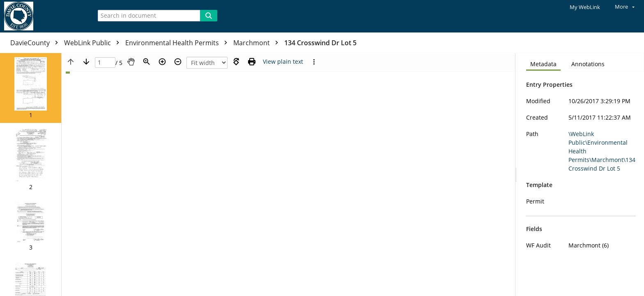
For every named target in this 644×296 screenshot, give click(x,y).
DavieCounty (36, 43)
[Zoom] (147, 62)
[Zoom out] (178, 62)
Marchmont (258, 43)
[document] (581, 175)
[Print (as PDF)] (252, 62)
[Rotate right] (236, 62)
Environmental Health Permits (178, 43)
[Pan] (131, 62)
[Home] (43, 16)
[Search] (209, 16)
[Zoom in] (162, 62)
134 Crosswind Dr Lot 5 (320, 43)
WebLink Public (94, 43)
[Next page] (86, 62)
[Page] (105, 63)
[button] (31, 88)
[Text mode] (283, 62)
